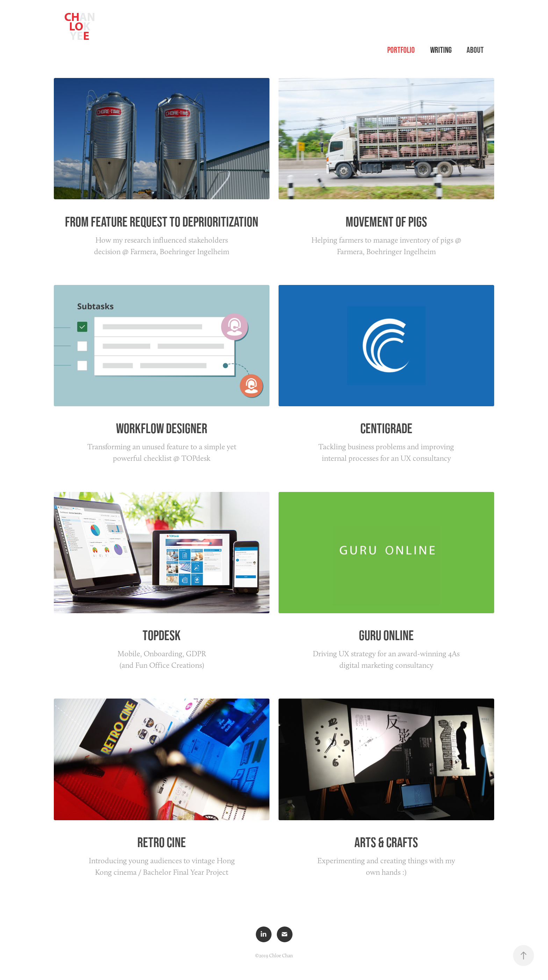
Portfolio (401, 50)
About (475, 50)
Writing (441, 50)
